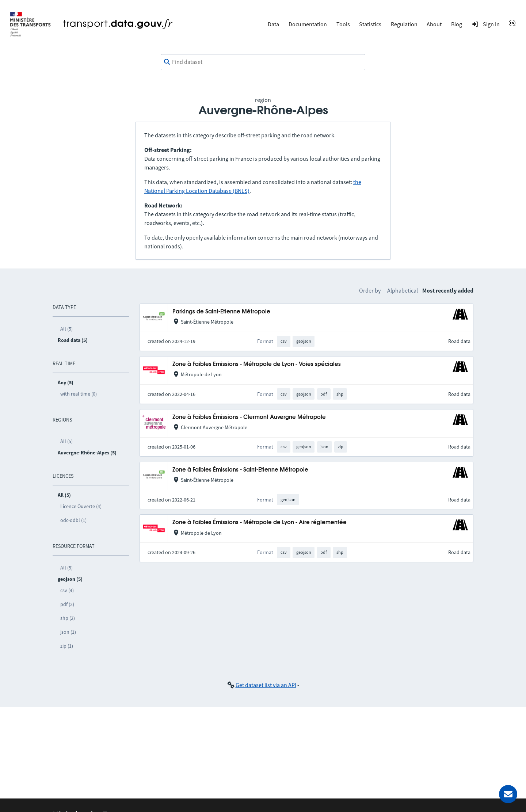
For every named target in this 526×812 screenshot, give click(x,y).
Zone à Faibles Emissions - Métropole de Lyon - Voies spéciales (257, 364)
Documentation (308, 24)
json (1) (68, 632)
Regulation (404, 24)
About (434, 24)
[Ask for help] (508, 794)
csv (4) (67, 590)
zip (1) (67, 646)
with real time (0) (79, 394)
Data (273, 24)
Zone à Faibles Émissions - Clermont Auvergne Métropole (249, 417)
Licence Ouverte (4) (81, 506)
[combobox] (263, 62)
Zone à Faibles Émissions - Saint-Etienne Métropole (240, 470)
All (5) (66, 329)
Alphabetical (403, 290)
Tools (343, 24)
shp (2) (68, 618)
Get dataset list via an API (266, 685)
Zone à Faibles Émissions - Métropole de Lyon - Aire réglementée (260, 523)
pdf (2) (67, 604)
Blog (457, 24)
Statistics (370, 24)
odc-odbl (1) (73, 520)
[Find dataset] (263, 62)
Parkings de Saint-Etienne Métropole (221, 312)
